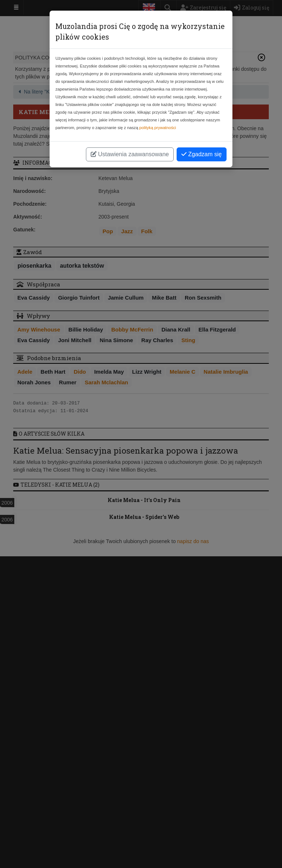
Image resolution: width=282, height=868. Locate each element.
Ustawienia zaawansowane (130, 154)
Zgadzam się (202, 154)
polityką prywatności (158, 128)
